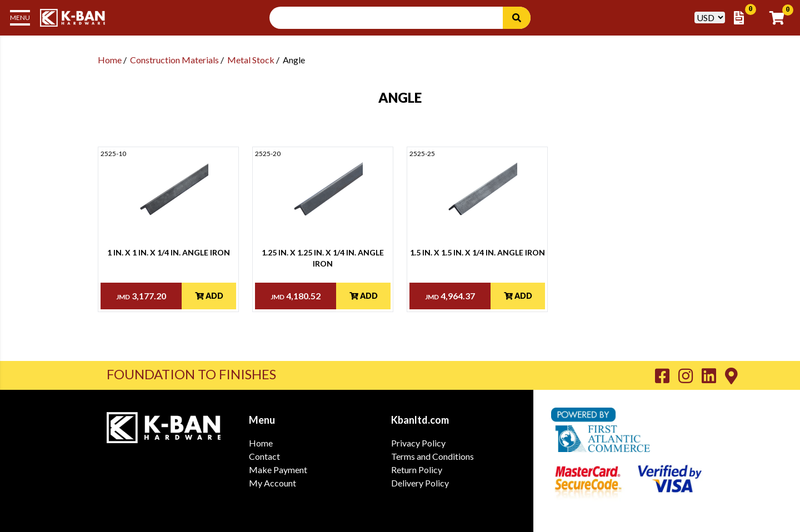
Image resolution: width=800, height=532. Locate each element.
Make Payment (278, 470)
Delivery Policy (420, 483)
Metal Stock (251, 60)
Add (209, 296)
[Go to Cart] (780, 18)
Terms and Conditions (432, 456)
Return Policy (417, 470)
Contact (264, 456)
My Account (272, 483)
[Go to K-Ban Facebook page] (667, 375)
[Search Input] (393, 18)
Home (110, 60)
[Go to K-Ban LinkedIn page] (713, 375)
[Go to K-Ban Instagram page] (690, 375)
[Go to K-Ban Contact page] (731, 375)
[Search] (517, 18)
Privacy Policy (418, 443)
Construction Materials (174, 60)
